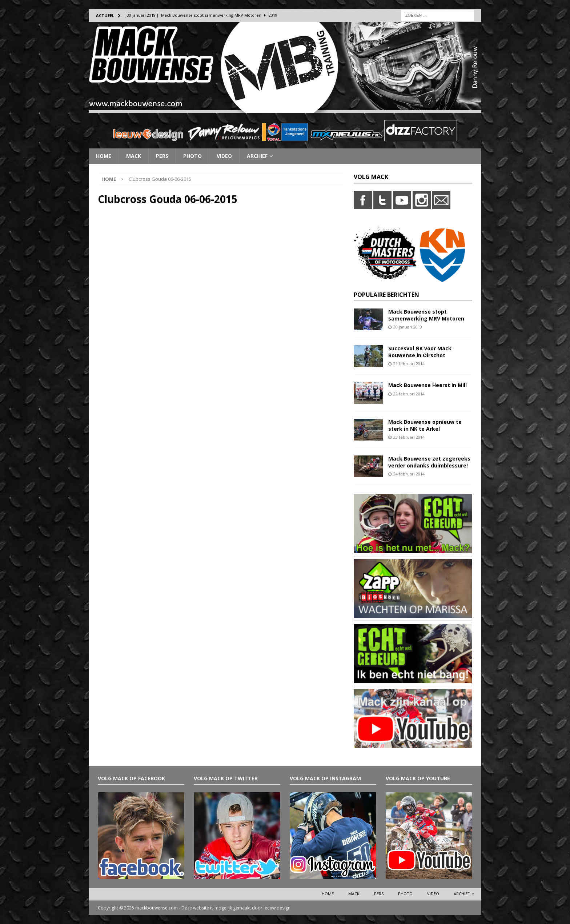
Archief (257, 156)
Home (104, 156)
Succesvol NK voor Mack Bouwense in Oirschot (420, 352)
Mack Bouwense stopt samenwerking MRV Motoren (426, 315)
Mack (134, 156)
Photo (192, 156)
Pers (162, 156)
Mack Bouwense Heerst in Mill (427, 385)
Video (224, 156)
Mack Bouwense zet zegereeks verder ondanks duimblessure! (429, 462)
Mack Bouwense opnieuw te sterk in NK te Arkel (425, 425)
